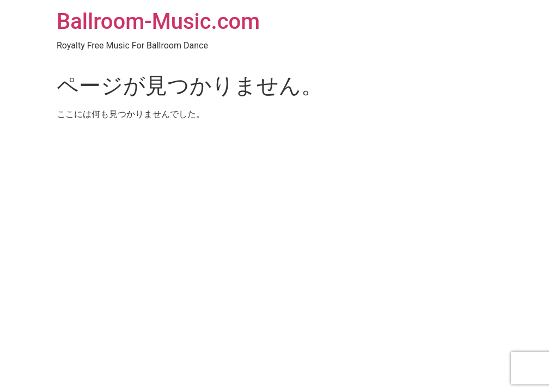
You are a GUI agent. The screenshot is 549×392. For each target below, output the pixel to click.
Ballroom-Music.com (158, 22)
